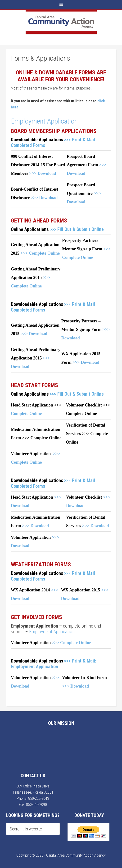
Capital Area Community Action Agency (61, 22)
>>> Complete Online (40, 253)
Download (70, 599)
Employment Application (44, 121)
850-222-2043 (39, 798)
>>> (105, 590)
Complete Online (26, 414)
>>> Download (43, 173)
